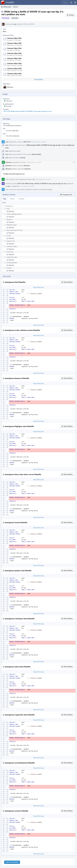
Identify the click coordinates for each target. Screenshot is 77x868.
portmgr (9, 106)
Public (16, 18)
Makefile (11, 211)
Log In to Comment (12, 862)
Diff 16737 (27, 142)
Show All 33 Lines (39, 325)
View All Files (39, 80)
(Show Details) (36, 154)
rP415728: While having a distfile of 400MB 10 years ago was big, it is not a (28, 111)
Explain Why (16, 186)
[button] (75, 2)
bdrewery (10, 87)
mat (15, 24)
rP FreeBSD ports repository (12, 126)
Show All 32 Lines (39, 287)
